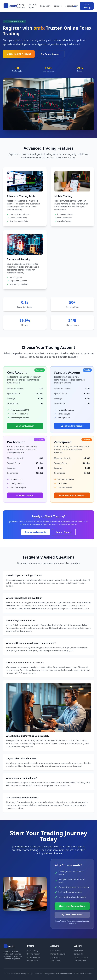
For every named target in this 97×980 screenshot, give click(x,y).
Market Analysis (33, 957)
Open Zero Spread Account (72, 495)
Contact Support (64, 532)
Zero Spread (55, 961)
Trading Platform (21, 6)
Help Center (79, 950)
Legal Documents (81, 957)
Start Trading (87, 6)
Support (69, 6)
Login (76, 6)
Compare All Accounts (36, 532)
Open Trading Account (19, 54)
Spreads (58, 6)
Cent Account (56, 950)
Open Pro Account (25, 495)
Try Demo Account (51, 54)
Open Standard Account (72, 426)
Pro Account (55, 957)
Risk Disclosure (80, 961)
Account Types (33, 6)
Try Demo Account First (72, 915)
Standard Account (58, 954)
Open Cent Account (25, 426)
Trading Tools (32, 961)
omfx (13, 6)
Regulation (45, 6)
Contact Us (78, 954)
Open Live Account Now (72, 906)
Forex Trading (33, 950)
